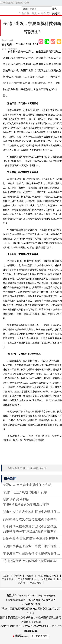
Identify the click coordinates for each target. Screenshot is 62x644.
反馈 (27, 3)
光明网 (30, 576)
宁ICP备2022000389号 (31, 596)
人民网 (6, 576)
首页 (34, 13)
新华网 (18, 576)
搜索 (54, 9)
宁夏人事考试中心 (27, 579)
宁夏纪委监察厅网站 (48, 576)
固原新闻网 (47, 579)
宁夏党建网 (7, 579)
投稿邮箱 (19, 3)
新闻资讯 (46, 13)
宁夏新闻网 (36, 583)
